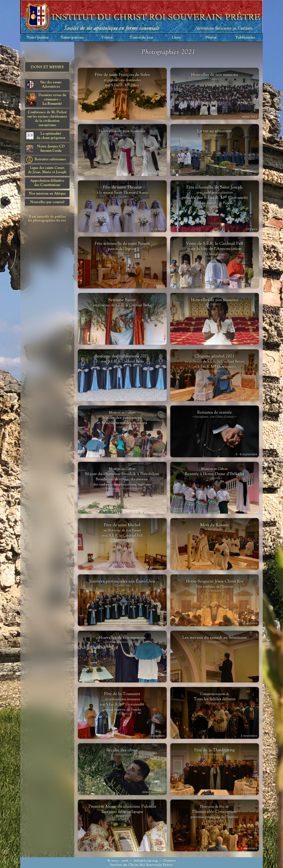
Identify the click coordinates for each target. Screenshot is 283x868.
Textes (107, 37)
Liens (176, 37)
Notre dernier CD (46, 149)
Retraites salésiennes (46, 160)
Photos (211, 37)
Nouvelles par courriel (47, 202)
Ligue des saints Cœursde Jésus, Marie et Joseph (47, 170)
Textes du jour (141, 37)
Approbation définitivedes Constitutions (47, 183)
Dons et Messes (47, 67)
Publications (245, 37)
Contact (170, 860)
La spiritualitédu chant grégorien (46, 136)
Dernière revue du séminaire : (46, 100)
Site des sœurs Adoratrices (44, 85)
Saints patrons (72, 37)
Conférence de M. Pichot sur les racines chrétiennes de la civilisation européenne (47, 119)
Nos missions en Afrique (47, 194)
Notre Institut (38, 37)
